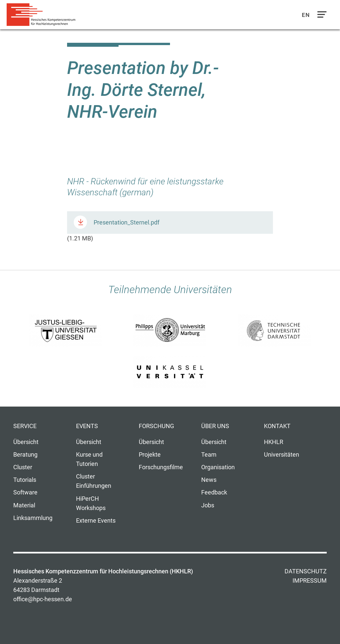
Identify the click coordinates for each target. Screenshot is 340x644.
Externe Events (96, 521)
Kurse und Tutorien (89, 459)
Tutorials (25, 480)
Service (25, 426)
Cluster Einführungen (94, 481)
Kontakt (277, 426)
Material (24, 505)
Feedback (214, 492)
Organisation (218, 467)
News (209, 480)
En (306, 15)
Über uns (215, 426)
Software (25, 492)
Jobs (208, 505)
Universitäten (282, 455)
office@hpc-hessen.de (43, 599)
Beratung (25, 455)
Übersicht (26, 442)
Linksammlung (33, 518)
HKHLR (274, 442)
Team (209, 455)
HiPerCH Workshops (91, 503)
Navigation (320, 16)
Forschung (156, 426)
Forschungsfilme (161, 467)
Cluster (23, 467)
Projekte (150, 455)
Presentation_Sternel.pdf (127, 223)
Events (87, 426)
